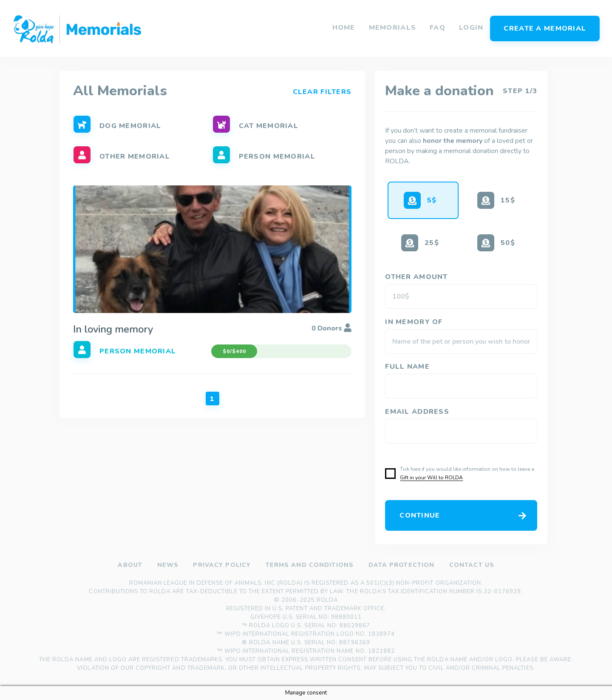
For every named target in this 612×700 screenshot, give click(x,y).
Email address (418, 412)
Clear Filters (322, 91)
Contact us (472, 565)
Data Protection (401, 565)
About (130, 565)
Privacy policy (222, 565)
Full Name (408, 367)
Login (471, 28)
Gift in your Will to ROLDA (431, 478)
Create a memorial (545, 28)
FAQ (438, 28)
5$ (432, 200)
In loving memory (113, 329)
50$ (508, 243)
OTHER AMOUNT (418, 277)
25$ (432, 243)
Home (344, 28)
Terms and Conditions (309, 565)
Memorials (393, 28)
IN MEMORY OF (415, 322)
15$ (508, 200)
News (167, 565)
